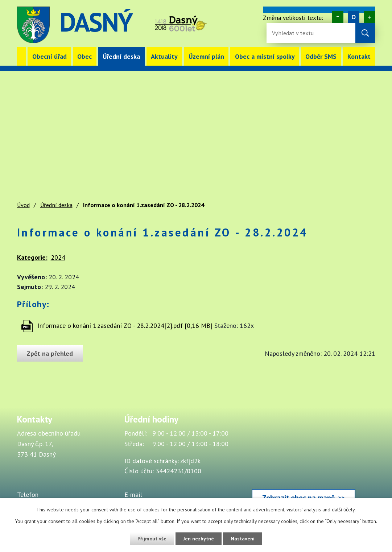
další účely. (344, 510)
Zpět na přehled (50, 353)
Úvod (22, 56)
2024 (58, 257)
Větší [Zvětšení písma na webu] (369, 17)
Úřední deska (121, 56)
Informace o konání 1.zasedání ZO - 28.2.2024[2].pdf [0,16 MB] (125, 325)
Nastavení (243, 539)
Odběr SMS (321, 56)
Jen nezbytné (199, 539)
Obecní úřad (49, 56)
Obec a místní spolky (265, 56)
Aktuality (164, 56)
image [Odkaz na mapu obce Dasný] (237, 25)
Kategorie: (32, 257)
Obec (84, 56)
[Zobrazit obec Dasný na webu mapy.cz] (303, 462)
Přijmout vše (152, 539)
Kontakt (359, 56)
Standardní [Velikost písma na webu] (353, 17)
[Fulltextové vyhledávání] (296, 33)
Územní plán (206, 56)
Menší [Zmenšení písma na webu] (337, 17)
